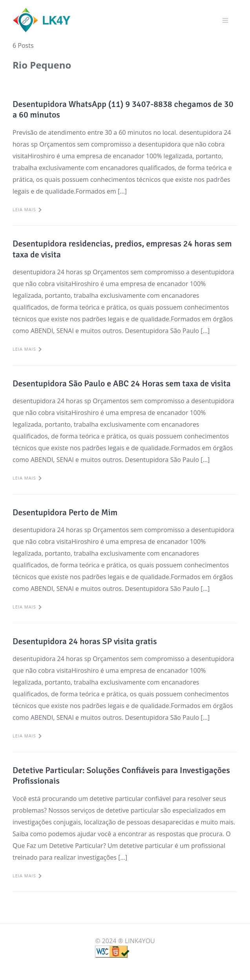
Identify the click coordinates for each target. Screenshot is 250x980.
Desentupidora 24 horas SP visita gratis (85, 641)
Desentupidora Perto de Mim (65, 512)
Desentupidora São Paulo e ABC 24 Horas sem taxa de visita (122, 383)
